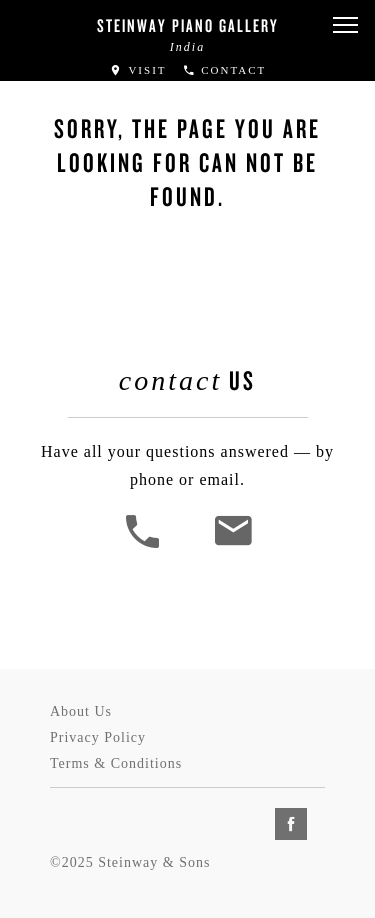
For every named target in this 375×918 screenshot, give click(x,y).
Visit (138, 70)
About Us (81, 711)
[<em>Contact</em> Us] (232, 545)
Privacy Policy (98, 737)
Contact (224, 70)
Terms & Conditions (116, 763)
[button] (345, 25)
